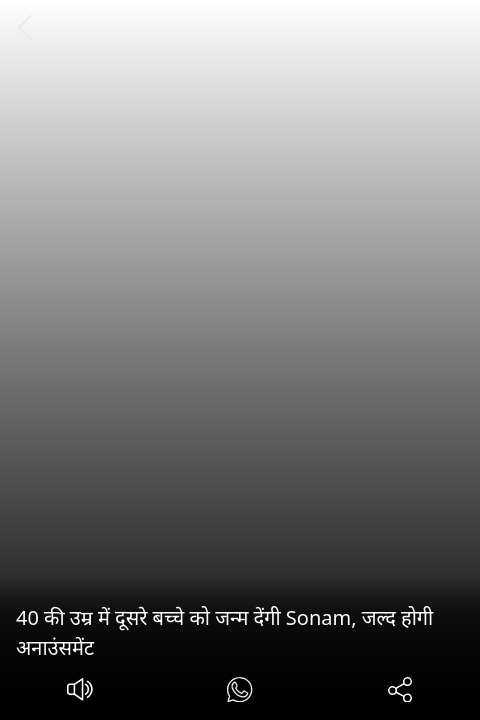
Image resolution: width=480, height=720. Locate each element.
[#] (239, 692)
